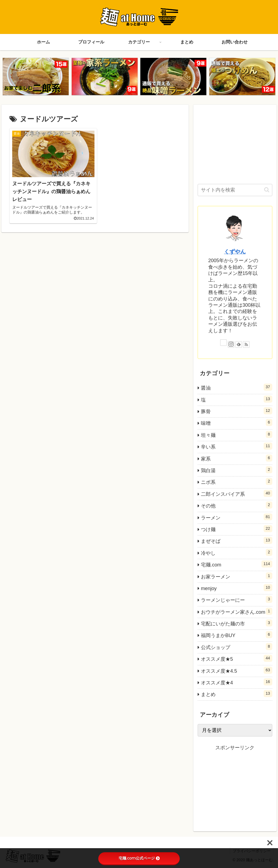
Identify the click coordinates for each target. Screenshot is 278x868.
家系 (236, 458)
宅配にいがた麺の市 (236, 623)
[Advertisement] (235, 143)
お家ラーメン (236, 576)
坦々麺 (236, 434)
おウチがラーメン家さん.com (236, 611)
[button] (267, 190)
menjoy (236, 588)
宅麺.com (236, 564)
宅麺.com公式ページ (139, 858)
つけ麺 (236, 529)
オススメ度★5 (236, 658)
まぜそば (236, 540)
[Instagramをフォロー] (231, 344)
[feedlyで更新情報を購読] (239, 344)
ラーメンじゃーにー (236, 599)
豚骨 (236, 411)
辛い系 (236, 446)
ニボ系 (236, 482)
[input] (235, 190)
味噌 (236, 423)
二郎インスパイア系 (236, 493)
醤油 (236, 387)
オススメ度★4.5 (236, 670)
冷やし (236, 552)
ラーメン (236, 517)
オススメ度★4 (236, 682)
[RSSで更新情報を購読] (246, 344)
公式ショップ (236, 647)
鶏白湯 (236, 470)
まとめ (236, 694)
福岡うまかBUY (236, 635)
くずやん (235, 252)
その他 (236, 505)
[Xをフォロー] (223, 343)
